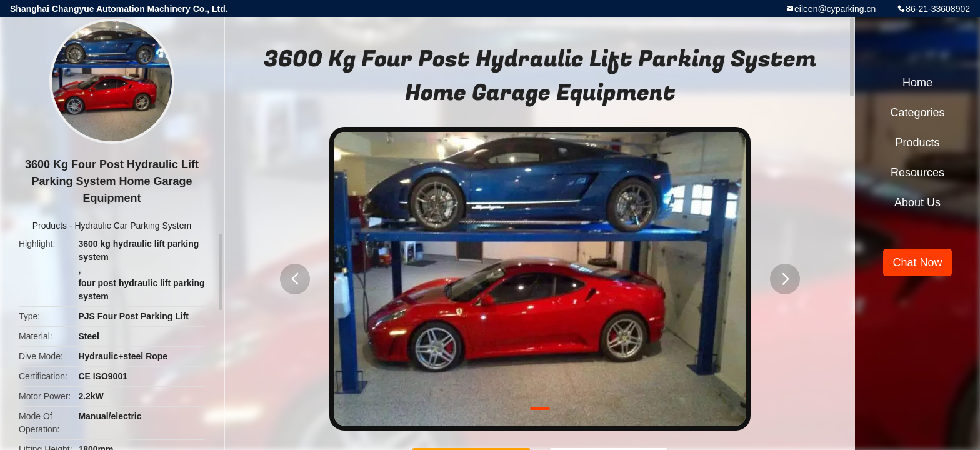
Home (917, 82)
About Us (917, 202)
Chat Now (917, 262)
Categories (917, 112)
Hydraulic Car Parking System (133, 226)
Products (50, 226)
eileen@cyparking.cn (835, 9)
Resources (917, 172)
